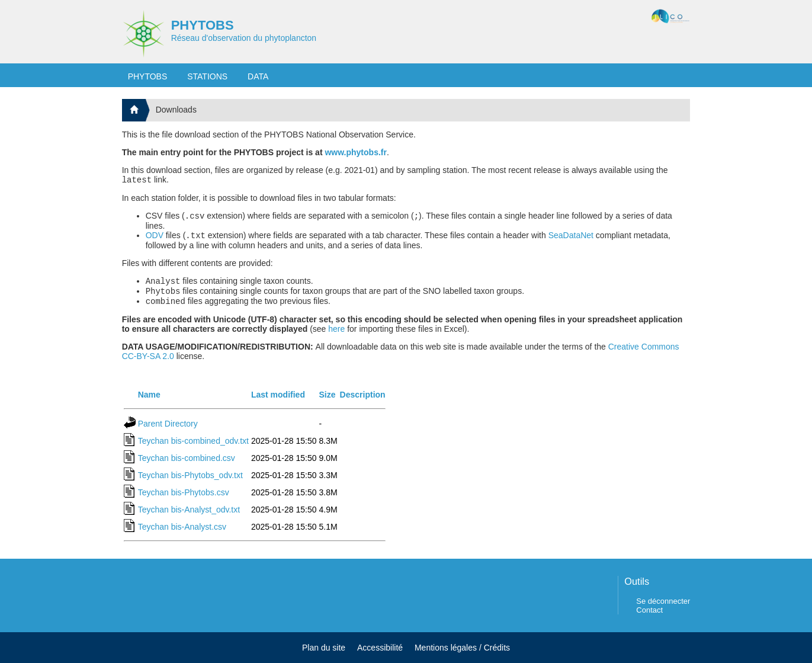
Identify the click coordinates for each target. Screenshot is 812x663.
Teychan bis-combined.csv (187, 465)
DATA (258, 76)
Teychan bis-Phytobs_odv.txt (190, 482)
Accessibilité (380, 648)
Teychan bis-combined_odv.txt (193, 448)
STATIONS (207, 76)
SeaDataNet (571, 239)
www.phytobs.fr (355, 152)
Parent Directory (168, 431)
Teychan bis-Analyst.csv (182, 534)
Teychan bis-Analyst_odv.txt (189, 517)
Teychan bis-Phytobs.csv (184, 499)
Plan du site (324, 648)
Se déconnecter (663, 601)
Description (363, 402)
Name (149, 402)
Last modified (278, 402)
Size (327, 402)
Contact (649, 610)
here (336, 336)
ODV (155, 239)
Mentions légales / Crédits (462, 648)
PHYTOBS (203, 25)
